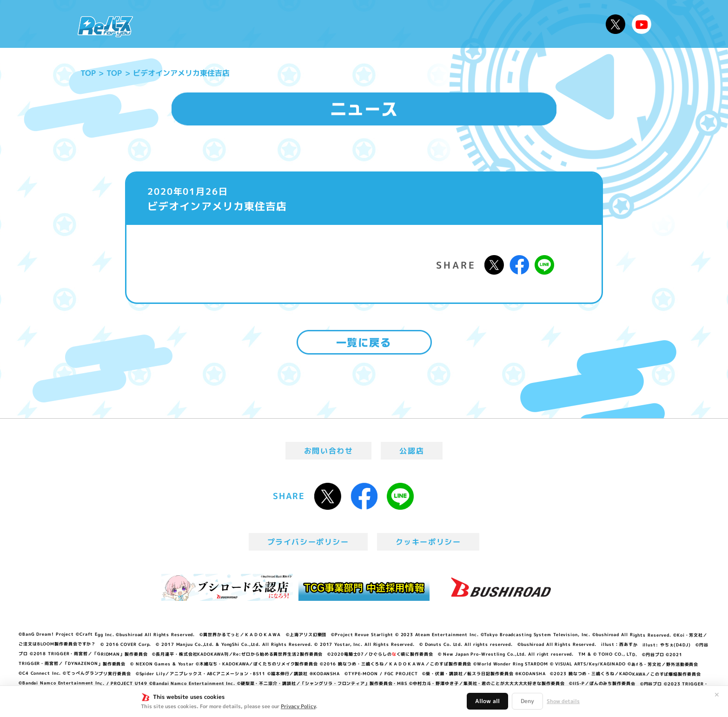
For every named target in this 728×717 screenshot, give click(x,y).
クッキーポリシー (428, 542)
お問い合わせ (329, 451)
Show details (563, 701)
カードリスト (431, 24)
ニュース (168, 24)
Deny (527, 701)
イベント (326, 24)
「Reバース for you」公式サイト (105, 26)
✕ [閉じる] (717, 695)
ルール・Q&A (500, 24)
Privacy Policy (298, 706)
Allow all (487, 701)
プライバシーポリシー (308, 542)
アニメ (284, 24)
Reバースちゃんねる (642, 24)
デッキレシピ (569, 24)
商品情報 (373, 24)
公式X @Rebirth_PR (615, 24)
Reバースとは (228, 24)
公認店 (412, 451)
